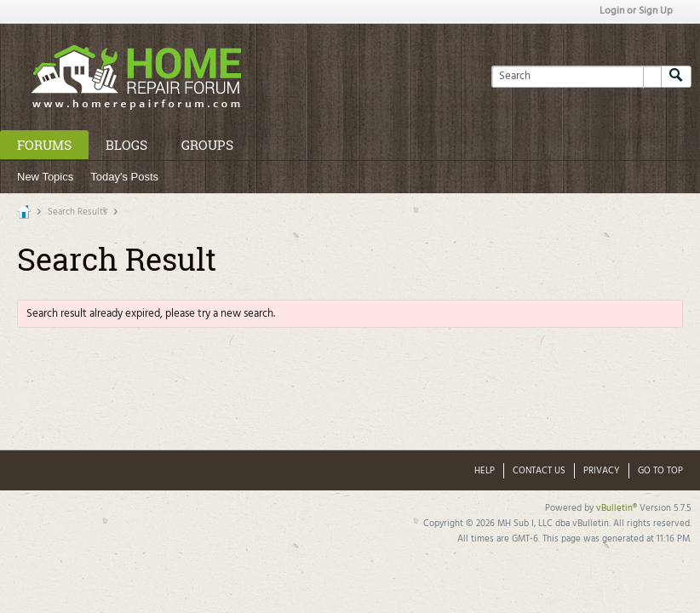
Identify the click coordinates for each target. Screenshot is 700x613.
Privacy (602, 471)
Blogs (126, 145)
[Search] (576, 77)
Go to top (660, 471)
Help (485, 471)
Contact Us (539, 471)
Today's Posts (124, 177)
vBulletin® (617, 508)
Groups (207, 145)
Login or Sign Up (636, 11)
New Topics (45, 177)
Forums (44, 145)
